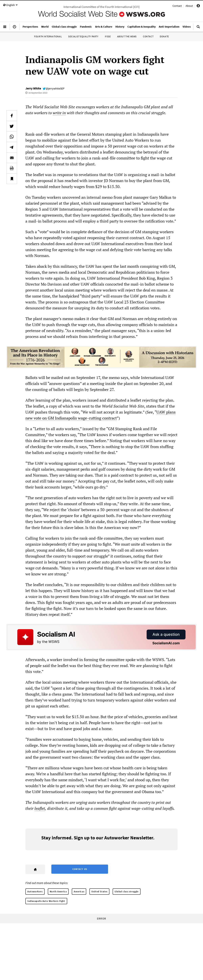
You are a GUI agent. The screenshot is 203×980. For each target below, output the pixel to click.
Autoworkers (35, 891)
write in (59, 113)
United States (99, 891)
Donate (164, 36)
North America (58, 891)
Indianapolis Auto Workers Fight (46, 901)
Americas (79, 891)
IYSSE (108, 36)
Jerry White (33, 88)
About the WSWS (127, 36)
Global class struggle (127, 891)
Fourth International (48, 36)
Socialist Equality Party (83, 36)
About (189, 6)
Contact (177, 6)
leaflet (40, 808)
